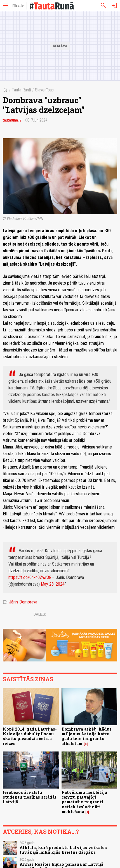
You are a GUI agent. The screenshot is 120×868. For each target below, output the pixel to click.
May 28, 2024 (53, 584)
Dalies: (40, 614)
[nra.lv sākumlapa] (18, 6)
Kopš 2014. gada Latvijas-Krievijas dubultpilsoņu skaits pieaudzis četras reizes (30, 736)
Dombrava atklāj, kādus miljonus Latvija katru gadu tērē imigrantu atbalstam (87, 736)
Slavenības (44, 90)
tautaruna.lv (12, 120)
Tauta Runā (21, 90)
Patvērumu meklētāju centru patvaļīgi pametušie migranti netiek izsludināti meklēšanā (84, 802)
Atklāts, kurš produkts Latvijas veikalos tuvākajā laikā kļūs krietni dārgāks (63, 850)
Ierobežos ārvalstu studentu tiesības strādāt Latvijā (30, 797)
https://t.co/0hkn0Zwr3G (30, 577)
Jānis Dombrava (20, 602)
